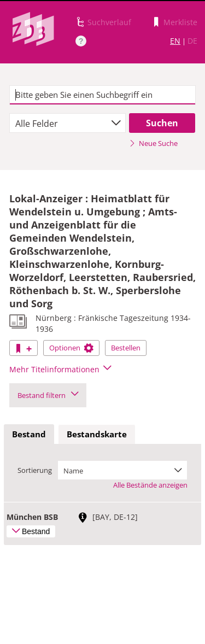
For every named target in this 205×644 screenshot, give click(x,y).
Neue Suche (153, 143)
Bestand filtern (48, 395)
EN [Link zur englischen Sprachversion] (175, 41)
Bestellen (126, 348)
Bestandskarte (97, 434)
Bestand (29, 434)
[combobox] (68, 123)
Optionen (71, 348)
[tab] (29, 435)
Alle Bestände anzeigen (150, 485)
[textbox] (102, 95)
